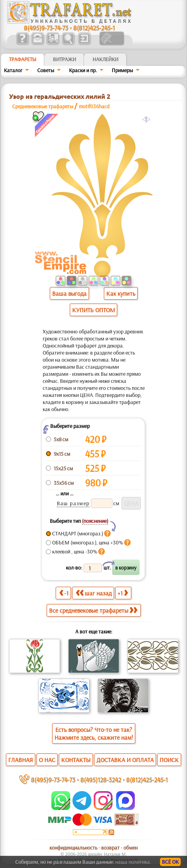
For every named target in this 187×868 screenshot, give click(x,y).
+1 (123, 593)
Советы (46, 70)
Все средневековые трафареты (93, 610)
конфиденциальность (73, 848)
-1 (64, 593)
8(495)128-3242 (101, 780)
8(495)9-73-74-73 (46, 28)
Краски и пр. (83, 70)
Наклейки (105, 59)
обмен (131, 848)
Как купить (121, 293)
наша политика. (133, 862)
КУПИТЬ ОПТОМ (93, 310)
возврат (110, 848)
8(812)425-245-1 (94, 28)
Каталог (13, 70)
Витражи (64, 59)
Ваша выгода (69, 293)
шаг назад (94, 593)
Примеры (122, 70)
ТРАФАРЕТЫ (23, 59)
